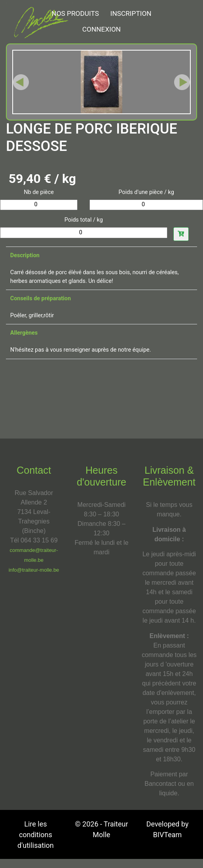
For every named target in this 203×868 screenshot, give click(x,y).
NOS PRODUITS (75, 13)
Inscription (131, 13)
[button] (21, 82)
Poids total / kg (84, 220)
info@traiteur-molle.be (34, 570)
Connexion (101, 29)
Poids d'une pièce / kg (146, 192)
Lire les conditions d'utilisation (36, 835)
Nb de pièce (39, 192)
